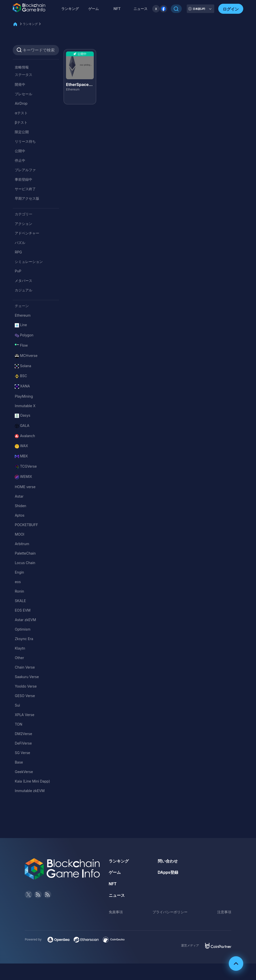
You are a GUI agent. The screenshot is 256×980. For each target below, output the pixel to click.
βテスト (21, 122)
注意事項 (224, 912)
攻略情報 (22, 67)
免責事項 (116, 912)
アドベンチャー (27, 233)
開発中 (20, 84)
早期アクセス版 (27, 198)
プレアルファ (25, 170)
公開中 (20, 151)
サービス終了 (25, 189)
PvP (18, 271)
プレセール (23, 94)
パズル (20, 243)
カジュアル (23, 290)
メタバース (23, 281)
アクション (23, 224)
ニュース (117, 895)
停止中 (20, 160)
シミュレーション (29, 262)
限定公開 (22, 132)
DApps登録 (168, 872)
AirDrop (21, 103)
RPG (18, 252)
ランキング (70, 9)
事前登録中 (23, 179)
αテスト (21, 113)
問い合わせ (168, 861)
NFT (117, 9)
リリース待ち (25, 141)
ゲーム (93, 9)
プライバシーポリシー (170, 912)
